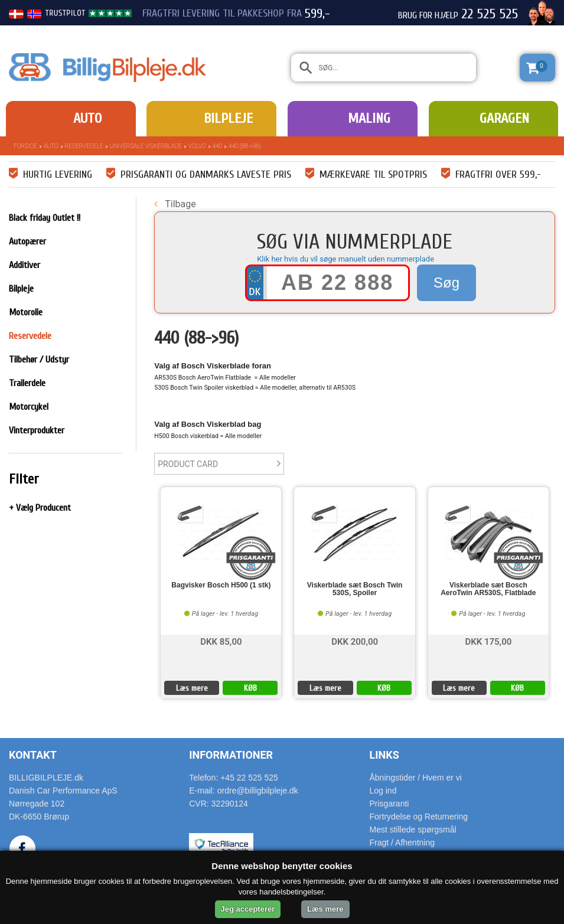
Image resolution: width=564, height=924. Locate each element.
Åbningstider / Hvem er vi (416, 778)
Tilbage (175, 204)
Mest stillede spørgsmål (413, 830)
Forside (25, 146)
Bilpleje (228, 118)
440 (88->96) (245, 146)
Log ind (383, 791)
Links (384, 755)
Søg (446, 283)
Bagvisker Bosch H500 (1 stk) (221, 585)
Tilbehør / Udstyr (39, 360)
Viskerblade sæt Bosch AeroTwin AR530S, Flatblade (488, 589)
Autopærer (27, 241)
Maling (369, 118)
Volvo (197, 146)
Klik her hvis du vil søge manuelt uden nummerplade (345, 259)
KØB (250, 688)
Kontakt (33, 755)
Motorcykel (29, 407)
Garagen (504, 118)
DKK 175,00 (488, 641)
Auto (87, 118)
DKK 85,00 (221, 641)
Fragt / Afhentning (402, 843)
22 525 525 (490, 14)
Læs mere (192, 688)
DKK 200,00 (355, 641)
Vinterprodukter (37, 430)
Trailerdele (27, 383)
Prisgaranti (389, 804)
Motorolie (26, 312)
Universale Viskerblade (146, 146)
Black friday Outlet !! (45, 218)
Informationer (231, 755)
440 (217, 146)
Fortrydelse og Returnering (419, 817)
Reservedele (84, 146)
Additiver (25, 265)
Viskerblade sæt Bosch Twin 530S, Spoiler (355, 589)
